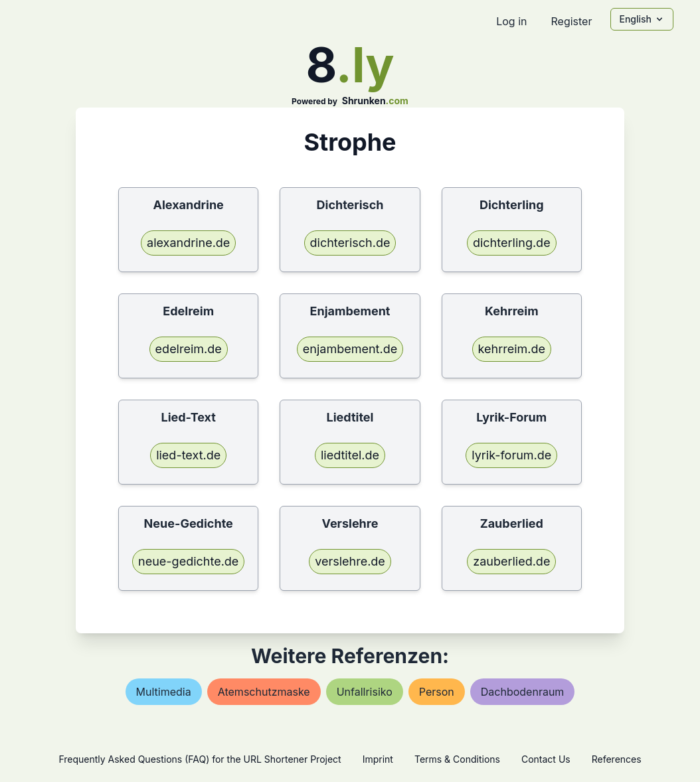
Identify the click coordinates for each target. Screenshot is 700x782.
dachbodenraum (523, 692)
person (437, 692)
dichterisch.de (350, 243)
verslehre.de (350, 561)
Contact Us (546, 759)
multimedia (164, 692)
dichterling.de (512, 243)
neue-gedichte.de (188, 561)
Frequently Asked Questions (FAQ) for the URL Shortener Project (200, 759)
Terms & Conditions (457, 759)
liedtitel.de (350, 455)
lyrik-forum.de (511, 455)
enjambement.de (350, 349)
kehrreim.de (512, 349)
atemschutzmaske (264, 692)
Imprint (378, 759)
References (617, 759)
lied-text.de (188, 455)
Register (571, 21)
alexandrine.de (188, 243)
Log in (511, 21)
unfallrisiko (365, 692)
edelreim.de (189, 349)
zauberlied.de (511, 561)
